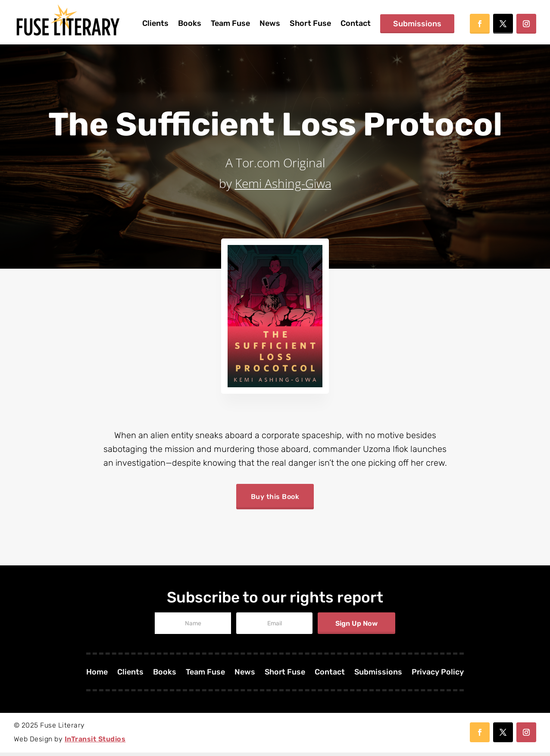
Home (96, 676)
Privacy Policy (438, 676)
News (270, 23)
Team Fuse (230, 23)
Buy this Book (275, 498)
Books (190, 23)
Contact (356, 23)
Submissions (417, 24)
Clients (155, 23)
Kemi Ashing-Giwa (283, 183)
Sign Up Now (356, 627)
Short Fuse (310, 23)
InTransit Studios (95, 742)
